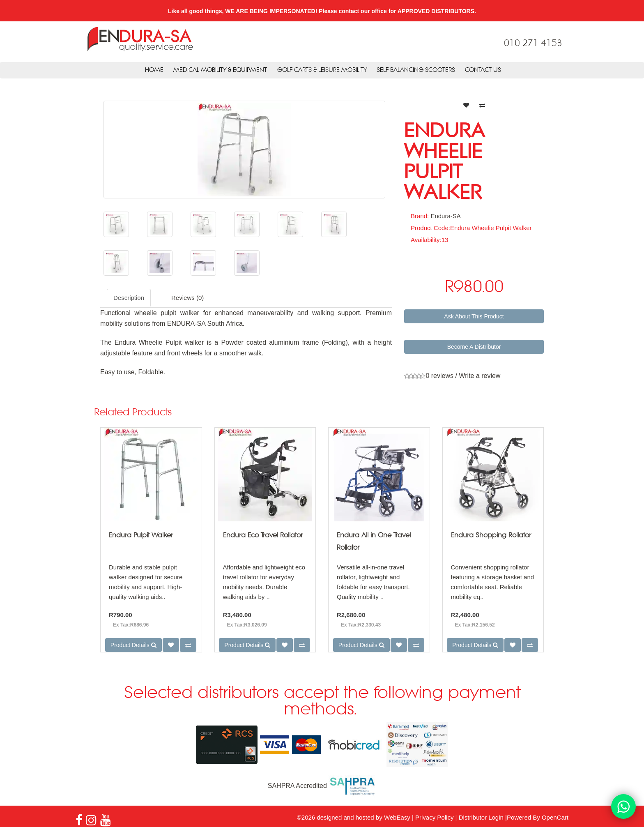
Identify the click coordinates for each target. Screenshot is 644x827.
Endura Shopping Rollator (491, 536)
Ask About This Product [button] (474, 316)
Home (154, 70)
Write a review (480, 376)
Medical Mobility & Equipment (220, 70)
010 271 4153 (533, 44)
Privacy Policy (434, 817)
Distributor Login (481, 817)
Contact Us (483, 70)
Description (129, 298)
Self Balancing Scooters (416, 70)
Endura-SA (445, 216)
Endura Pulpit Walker (141, 536)
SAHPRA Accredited (322, 786)
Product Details (133, 645)
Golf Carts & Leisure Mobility (322, 70)
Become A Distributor (474, 347)
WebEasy (397, 817)
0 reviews (439, 376)
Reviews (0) (187, 298)
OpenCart (555, 817)
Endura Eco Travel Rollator (263, 536)
